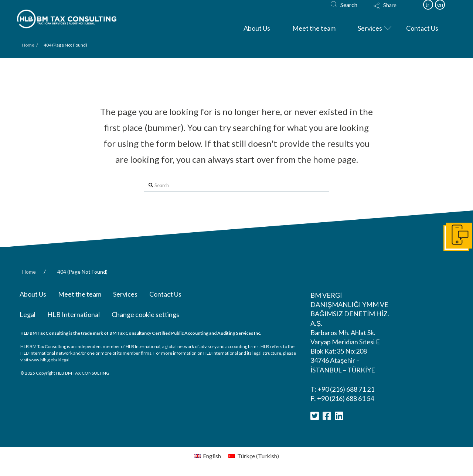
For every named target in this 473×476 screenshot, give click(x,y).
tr (428, 4)
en (440, 4)
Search (349, 5)
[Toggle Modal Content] (392, 11)
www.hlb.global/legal (49, 360)
